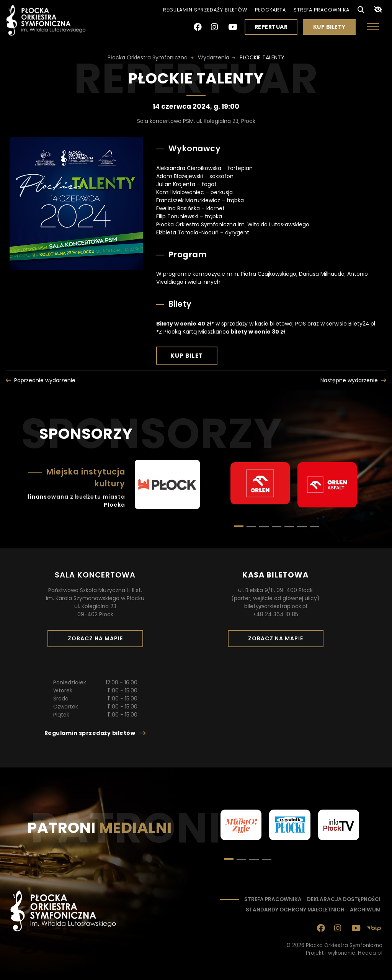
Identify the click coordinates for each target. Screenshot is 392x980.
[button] (251, 527)
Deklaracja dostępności (344, 899)
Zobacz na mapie (98, 641)
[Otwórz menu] (373, 27)
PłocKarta (270, 10)
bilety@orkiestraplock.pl (276, 606)
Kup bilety (332, 29)
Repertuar (271, 27)
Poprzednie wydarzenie (45, 380)
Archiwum (365, 910)
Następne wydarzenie (349, 380)
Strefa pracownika (322, 10)
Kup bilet (194, 358)
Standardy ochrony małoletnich (295, 910)
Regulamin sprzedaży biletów (205, 10)
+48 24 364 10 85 (275, 614)
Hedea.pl (370, 953)
